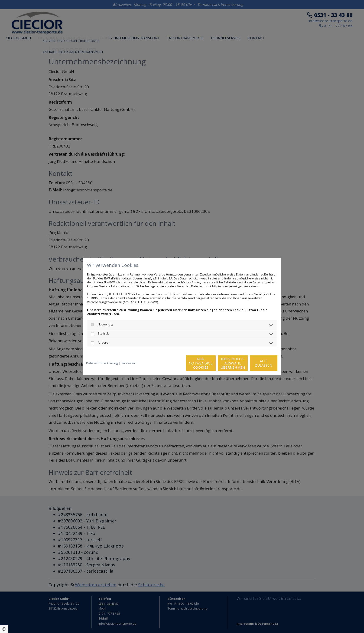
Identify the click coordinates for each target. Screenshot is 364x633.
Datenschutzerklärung (102, 363)
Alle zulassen (256, 363)
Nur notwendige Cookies (168, 363)
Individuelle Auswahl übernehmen (212, 363)
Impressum (130, 363)
